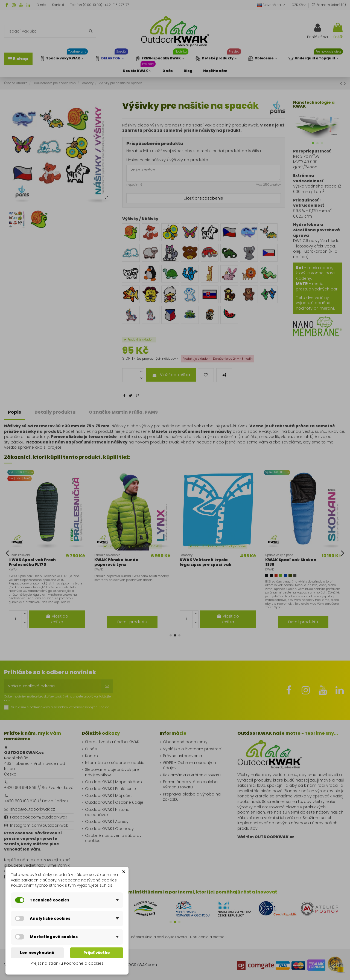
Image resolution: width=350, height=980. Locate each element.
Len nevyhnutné (37, 953)
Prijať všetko (97, 953)
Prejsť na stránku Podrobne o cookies (67, 963)
